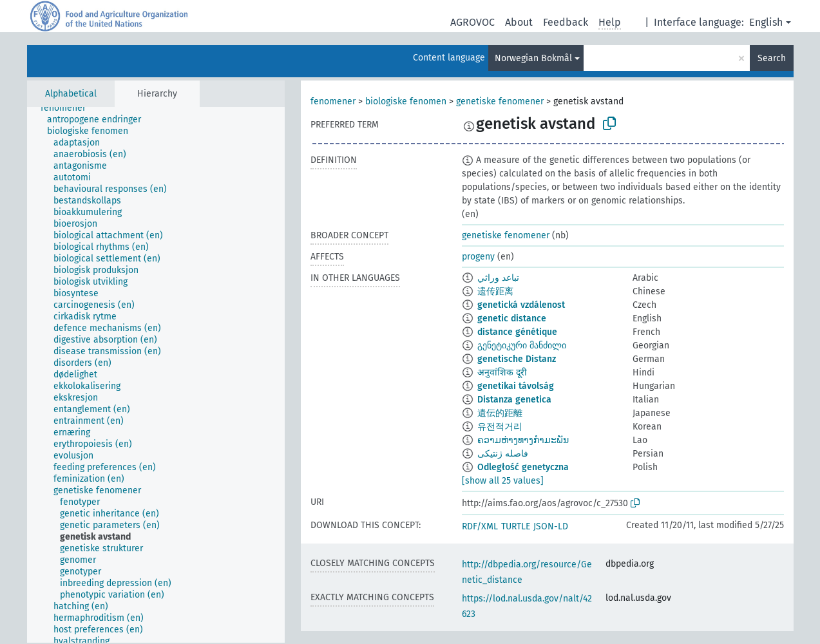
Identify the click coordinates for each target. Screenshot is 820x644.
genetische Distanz (517, 359)
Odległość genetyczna (523, 467)
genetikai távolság (516, 386)
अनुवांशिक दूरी (502, 373)
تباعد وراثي (498, 278)
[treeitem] (69, 108)
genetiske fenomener (500, 101)
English (766, 22)
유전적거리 (500, 427)
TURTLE (516, 526)
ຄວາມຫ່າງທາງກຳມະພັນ (523, 440)
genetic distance (512, 318)
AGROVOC (472, 22)
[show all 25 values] (503, 481)
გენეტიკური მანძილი (522, 346)
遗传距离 (495, 291)
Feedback (566, 22)
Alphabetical (71, 94)
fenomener (333, 101)
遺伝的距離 (500, 413)
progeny (478, 257)
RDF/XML (480, 526)
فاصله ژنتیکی (503, 454)
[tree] (156, 375)
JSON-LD (551, 526)
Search (772, 58)
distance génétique (517, 332)
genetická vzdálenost (521, 305)
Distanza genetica (514, 400)
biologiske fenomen (406, 101)
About (519, 22)
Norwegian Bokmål (533, 58)
